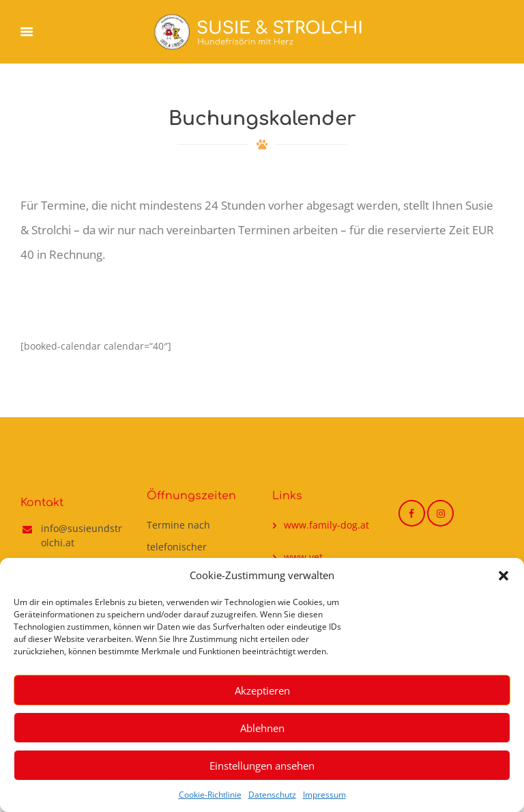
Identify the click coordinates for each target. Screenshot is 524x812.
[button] (504, 576)
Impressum (324, 795)
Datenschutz (272, 795)
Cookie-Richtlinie (210, 795)
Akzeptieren (262, 690)
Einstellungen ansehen (262, 766)
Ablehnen (262, 728)
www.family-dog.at (326, 525)
